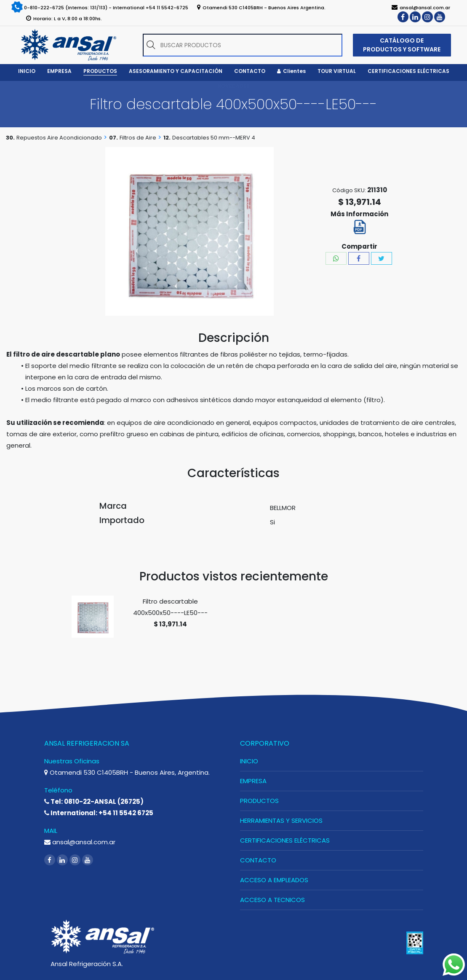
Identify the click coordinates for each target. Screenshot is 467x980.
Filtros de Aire (138, 138)
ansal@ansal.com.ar (80, 842)
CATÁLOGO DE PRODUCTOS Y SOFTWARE (402, 45)
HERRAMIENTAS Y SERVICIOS (281, 820)
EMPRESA (253, 781)
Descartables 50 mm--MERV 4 (214, 138)
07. (113, 138)
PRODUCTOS (259, 801)
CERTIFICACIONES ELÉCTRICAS (285, 840)
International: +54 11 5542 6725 (99, 813)
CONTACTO (258, 860)
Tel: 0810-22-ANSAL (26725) (94, 801)
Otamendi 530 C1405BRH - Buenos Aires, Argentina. (127, 772)
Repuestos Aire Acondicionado (59, 138)
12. (167, 138)
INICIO (249, 761)
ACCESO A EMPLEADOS (274, 880)
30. (10, 138)
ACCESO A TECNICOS (272, 900)
